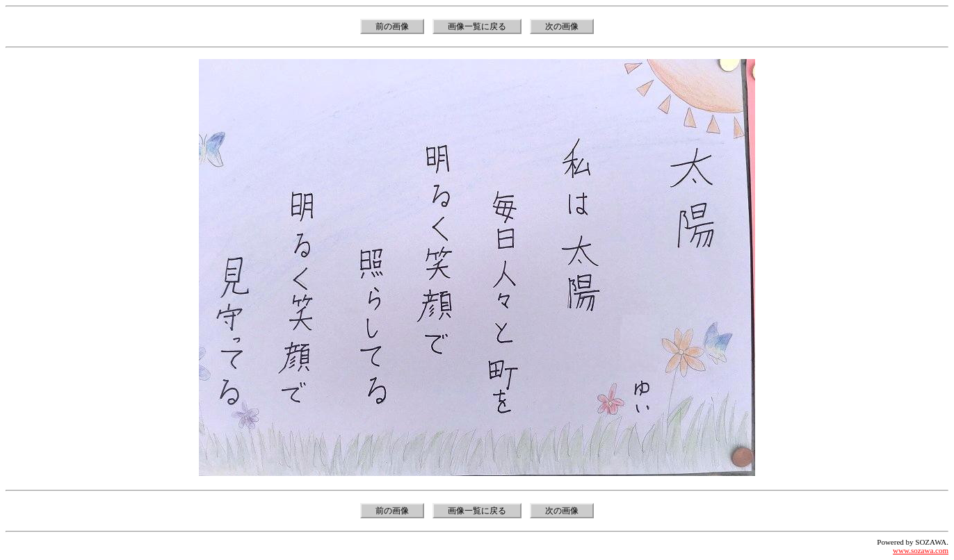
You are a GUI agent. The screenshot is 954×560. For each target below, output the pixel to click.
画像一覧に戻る (477, 26)
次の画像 (562, 26)
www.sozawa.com (921, 550)
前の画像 (392, 26)
